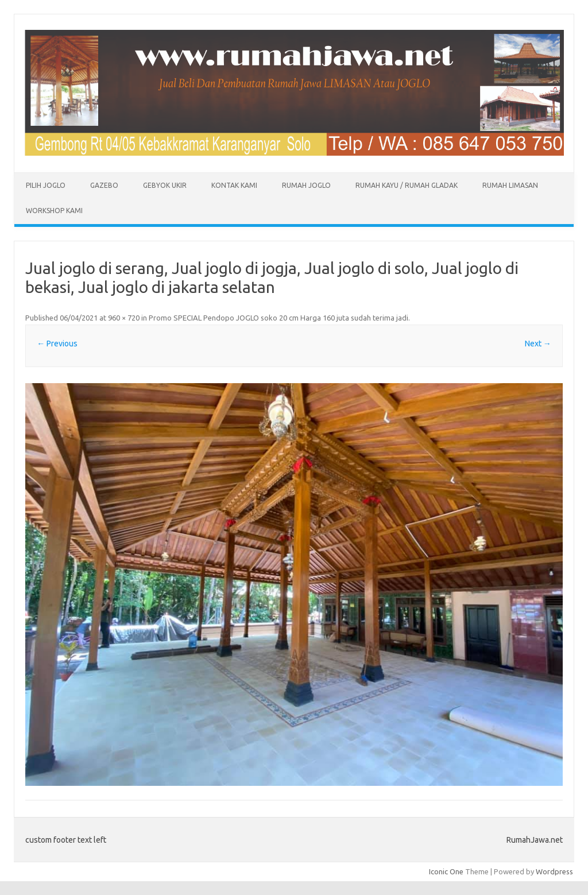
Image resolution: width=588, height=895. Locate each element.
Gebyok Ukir (165, 185)
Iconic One (446, 871)
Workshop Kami (54, 211)
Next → (538, 344)
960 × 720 (124, 318)
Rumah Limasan (510, 185)
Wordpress (554, 871)
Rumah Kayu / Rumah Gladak (407, 185)
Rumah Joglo (306, 185)
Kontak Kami (234, 185)
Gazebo (104, 185)
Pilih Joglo (46, 185)
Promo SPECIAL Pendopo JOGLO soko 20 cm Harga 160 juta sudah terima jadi (278, 318)
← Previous (57, 344)
